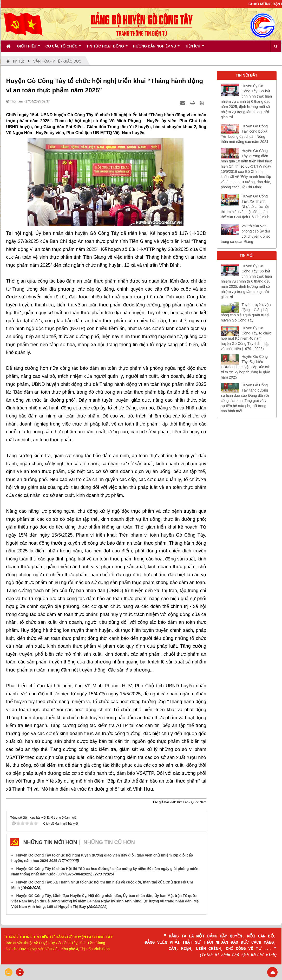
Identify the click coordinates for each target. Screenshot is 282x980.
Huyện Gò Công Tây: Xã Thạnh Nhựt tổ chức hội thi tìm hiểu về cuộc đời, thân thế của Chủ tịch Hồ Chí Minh (245, 207)
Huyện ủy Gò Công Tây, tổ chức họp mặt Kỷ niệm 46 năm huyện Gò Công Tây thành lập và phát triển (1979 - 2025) (246, 338)
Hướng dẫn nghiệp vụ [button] (156, 48)
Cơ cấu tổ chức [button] (63, 48)
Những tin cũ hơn (109, 842)
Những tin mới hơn (50, 842)
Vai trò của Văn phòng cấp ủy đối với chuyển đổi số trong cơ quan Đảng (246, 234)
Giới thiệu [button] (29, 48)
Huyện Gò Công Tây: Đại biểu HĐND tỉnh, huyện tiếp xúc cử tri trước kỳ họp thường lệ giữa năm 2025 (246, 367)
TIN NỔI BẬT (247, 75)
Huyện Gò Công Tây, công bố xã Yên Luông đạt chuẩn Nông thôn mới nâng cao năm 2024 (245, 134)
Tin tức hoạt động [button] (107, 48)
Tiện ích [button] (194, 48)
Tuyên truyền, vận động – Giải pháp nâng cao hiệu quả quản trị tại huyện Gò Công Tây (246, 312)
